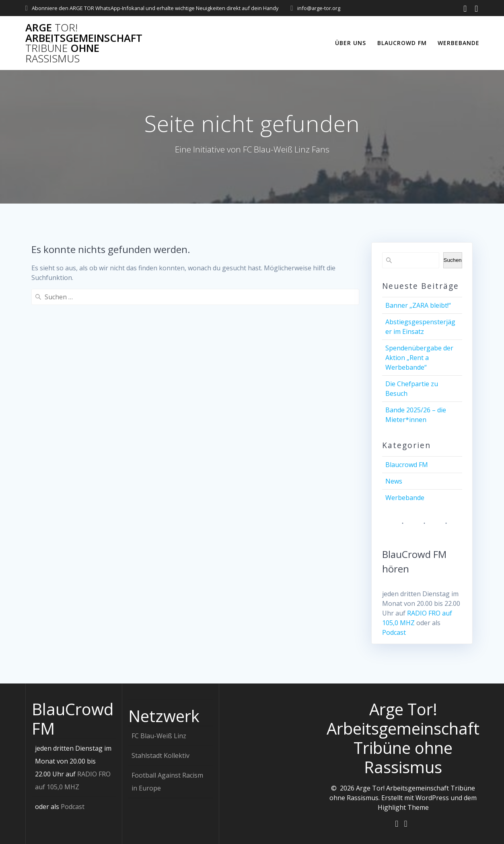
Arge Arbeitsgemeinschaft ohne (84, 43)
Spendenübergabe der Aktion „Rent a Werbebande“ (419, 358)
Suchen (453, 260)
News (394, 481)
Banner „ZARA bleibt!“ (418, 305)
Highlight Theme (403, 807)
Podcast (394, 632)
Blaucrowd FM (402, 43)
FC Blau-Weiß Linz (159, 735)
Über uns (351, 43)
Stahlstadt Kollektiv (160, 755)
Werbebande (459, 43)
